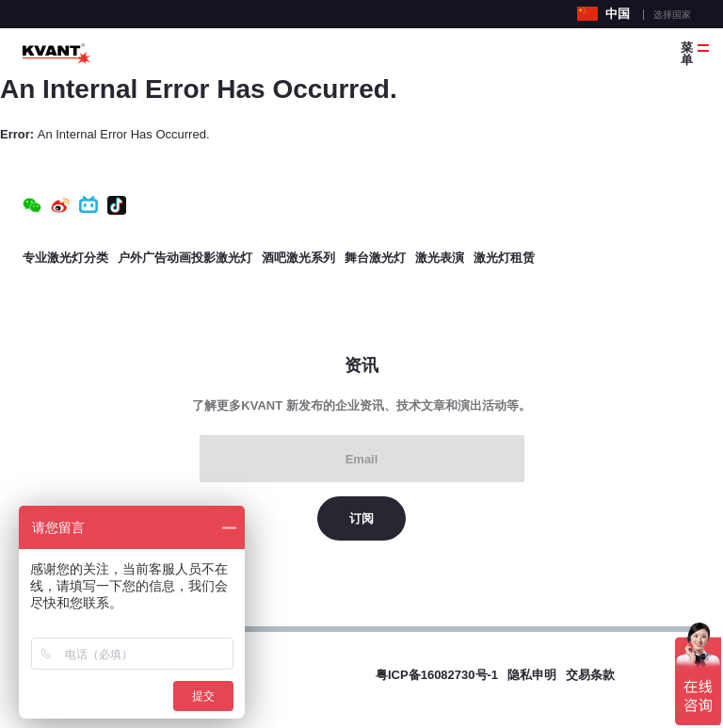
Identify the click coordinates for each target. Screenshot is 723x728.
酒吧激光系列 (298, 258)
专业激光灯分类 (65, 258)
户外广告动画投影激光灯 (185, 258)
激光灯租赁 (504, 258)
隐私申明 (532, 675)
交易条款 (590, 675)
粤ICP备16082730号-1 (437, 675)
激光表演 (440, 258)
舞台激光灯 (375, 258)
